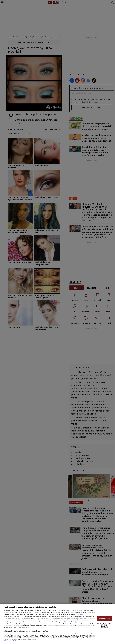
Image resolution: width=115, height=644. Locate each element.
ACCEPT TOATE (105, 619)
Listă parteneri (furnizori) (11, 641)
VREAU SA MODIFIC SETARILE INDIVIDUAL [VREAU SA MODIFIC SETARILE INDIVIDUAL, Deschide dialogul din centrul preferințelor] (104, 625)
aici (76, 622)
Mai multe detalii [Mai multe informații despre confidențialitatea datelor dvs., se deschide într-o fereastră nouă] (78, 614)
